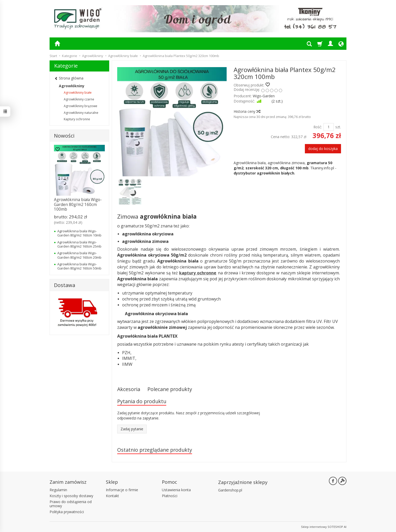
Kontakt (112, 496)
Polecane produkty (170, 389)
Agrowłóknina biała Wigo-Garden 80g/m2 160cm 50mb (79, 266)
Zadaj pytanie (132, 429)
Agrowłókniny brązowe (81, 106)
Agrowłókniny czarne (79, 99)
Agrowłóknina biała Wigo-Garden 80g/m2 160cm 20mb (79, 255)
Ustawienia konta (176, 490)
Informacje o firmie (122, 490)
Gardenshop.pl (230, 490)
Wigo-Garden (264, 96)
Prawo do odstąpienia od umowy (71, 504)
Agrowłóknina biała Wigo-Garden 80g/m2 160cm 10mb (79, 233)
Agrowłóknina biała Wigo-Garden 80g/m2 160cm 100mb (78, 204)
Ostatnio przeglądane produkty (155, 450)
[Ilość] (329, 127)
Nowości (64, 136)
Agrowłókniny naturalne (81, 113)
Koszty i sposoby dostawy (71, 496)
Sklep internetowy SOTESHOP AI (324, 527)
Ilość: (318, 127)
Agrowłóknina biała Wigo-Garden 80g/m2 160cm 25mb (79, 244)
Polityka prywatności (67, 512)
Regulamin (58, 490)
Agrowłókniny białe (78, 93)
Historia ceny (247, 111)
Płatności (170, 496)
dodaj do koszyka (323, 149)
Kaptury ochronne (77, 119)
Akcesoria (129, 389)
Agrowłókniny (72, 86)
